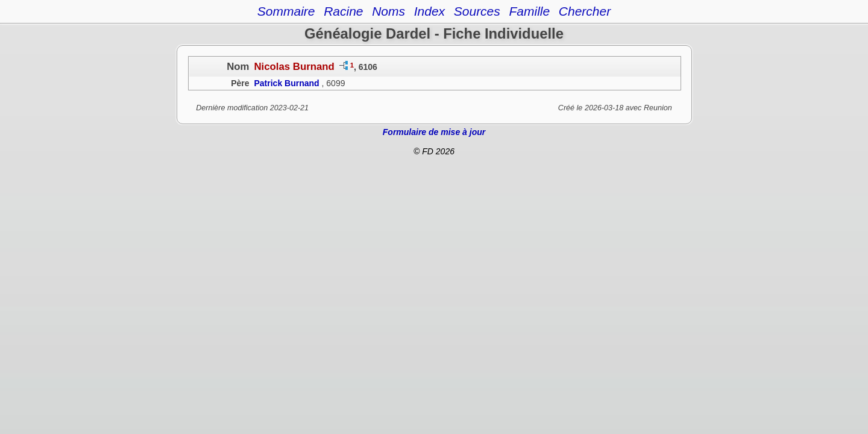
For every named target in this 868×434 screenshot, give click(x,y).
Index (429, 11)
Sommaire (286, 11)
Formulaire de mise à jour (434, 132)
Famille (529, 11)
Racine (343, 11)
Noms (388, 11)
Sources (477, 11)
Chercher (585, 11)
